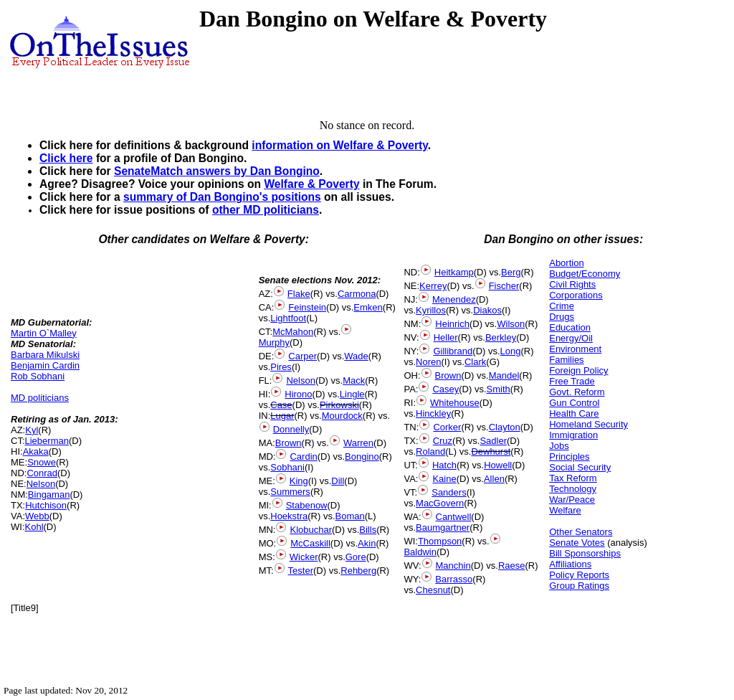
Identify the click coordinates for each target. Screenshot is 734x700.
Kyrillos (431, 310)
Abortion (566, 263)
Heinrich (452, 324)
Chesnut (433, 590)
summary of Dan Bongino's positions (222, 197)
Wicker (304, 557)
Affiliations (570, 564)
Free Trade (572, 381)
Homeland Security (588, 424)
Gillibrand (453, 351)
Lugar (282, 416)
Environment (575, 349)
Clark (475, 362)
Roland (430, 451)
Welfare (565, 510)
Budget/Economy (585, 274)
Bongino (362, 457)
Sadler (493, 441)
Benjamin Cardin (45, 365)
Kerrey (433, 286)
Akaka (36, 451)
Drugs (562, 317)
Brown (289, 443)
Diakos (487, 310)
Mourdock (342, 416)
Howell (498, 465)
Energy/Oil (571, 338)
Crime (562, 306)
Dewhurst (491, 451)
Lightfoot (288, 318)
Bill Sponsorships (585, 553)
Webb (37, 516)
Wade (356, 356)
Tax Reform (573, 478)
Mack (354, 380)
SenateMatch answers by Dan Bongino (217, 171)
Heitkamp (454, 272)
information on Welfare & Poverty (340, 145)
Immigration (573, 435)
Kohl (34, 527)
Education (570, 327)
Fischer (504, 286)
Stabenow (307, 505)
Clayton (505, 427)
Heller (446, 337)
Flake (299, 294)
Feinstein (307, 307)
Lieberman (47, 441)
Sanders (449, 492)
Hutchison (46, 505)
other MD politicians (266, 210)
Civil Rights (572, 284)
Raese (512, 566)
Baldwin (420, 552)
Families (566, 360)
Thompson (440, 541)
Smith (499, 389)
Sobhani (287, 467)
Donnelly (291, 429)
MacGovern (440, 503)
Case (281, 405)
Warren (358, 443)
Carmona (357, 294)
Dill (338, 481)
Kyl (32, 430)
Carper (302, 356)
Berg (511, 272)
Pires (281, 367)
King (299, 481)
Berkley (501, 337)
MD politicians (40, 398)
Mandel (504, 375)
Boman (350, 516)
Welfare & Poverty (311, 184)
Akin (367, 543)
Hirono (298, 394)
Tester (301, 571)
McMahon (293, 332)
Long (511, 351)
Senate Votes (577, 543)
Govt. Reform (577, 392)
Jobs (559, 446)
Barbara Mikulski (45, 355)
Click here (66, 158)
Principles (569, 457)
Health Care (574, 413)
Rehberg (358, 571)
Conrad (42, 473)
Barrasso (454, 579)
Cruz (443, 441)
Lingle (352, 394)
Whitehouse (455, 403)
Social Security (580, 467)
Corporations (576, 295)
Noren (428, 362)
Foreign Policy (578, 370)
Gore (356, 557)
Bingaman (49, 495)
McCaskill (310, 543)
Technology (573, 489)
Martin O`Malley (44, 333)
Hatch (444, 465)
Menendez (454, 299)
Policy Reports (579, 575)
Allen (494, 479)
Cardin (303, 457)
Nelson (41, 484)
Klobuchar (311, 530)
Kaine (444, 479)
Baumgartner (443, 528)
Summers (290, 492)
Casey (445, 389)
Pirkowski (339, 405)
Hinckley (433, 413)
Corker (447, 427)
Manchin (453, 566)
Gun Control (574, 403)
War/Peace (572, 500)
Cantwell (454, 517)
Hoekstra (289, 516)
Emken (368, 307)
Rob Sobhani (38, 376)
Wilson (511, 324)
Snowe (42, 462)
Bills (368, 530)
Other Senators (581, 532)
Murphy (274, 342)
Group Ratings (579, 586)
